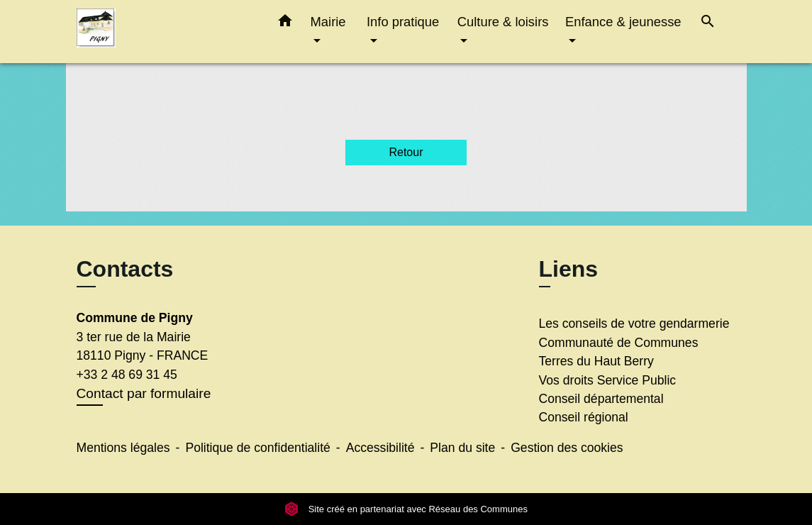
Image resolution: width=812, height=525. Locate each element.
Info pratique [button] (403, 22)
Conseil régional (584, 417)
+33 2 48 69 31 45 (127, 375)
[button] (285, 23)
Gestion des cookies (567, 448)
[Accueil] (165, 32)
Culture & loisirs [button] (503, 22)
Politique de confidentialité (257, 448)
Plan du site (462, 448)
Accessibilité (380, 448)
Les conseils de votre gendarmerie (634, 324)
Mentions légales (123, 448)
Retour (406, 152)
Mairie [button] (328, 22)
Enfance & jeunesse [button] (623, 22)
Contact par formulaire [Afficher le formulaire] (144, 393)
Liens (569, 269)
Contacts (125, 269)
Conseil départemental (601, 399)
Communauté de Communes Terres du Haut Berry (619, 352)
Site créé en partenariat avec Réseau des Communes (406, 509)
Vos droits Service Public (608, 380)
